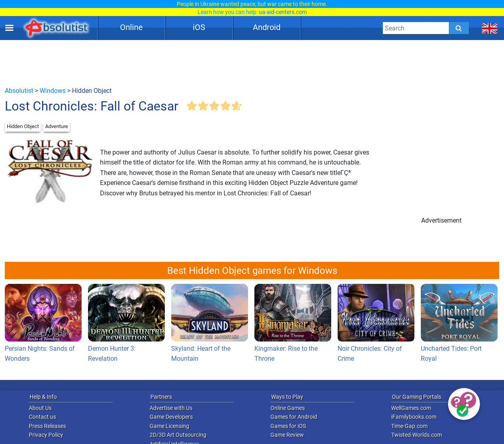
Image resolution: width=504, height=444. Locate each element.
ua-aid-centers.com (283, 12)
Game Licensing (169, 426)
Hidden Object (23, 126)
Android (267, 27)
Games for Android (294, 417)
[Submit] (459, 28)
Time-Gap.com (409, 426)
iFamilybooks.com (414, 417)
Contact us (42, 417)
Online (131, 27)
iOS (199, 27)
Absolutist (19, 91)
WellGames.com (411, 408)
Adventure (57, 126)
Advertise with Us (171, 408)
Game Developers (171, 417)
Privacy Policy (46, 435)
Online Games (288, 408)
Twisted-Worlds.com (417, 435)
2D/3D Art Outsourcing (178, 435)
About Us (40, 408)
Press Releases (47, 426)
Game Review (287, 435)
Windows (53, 91)
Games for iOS (288, 426)
